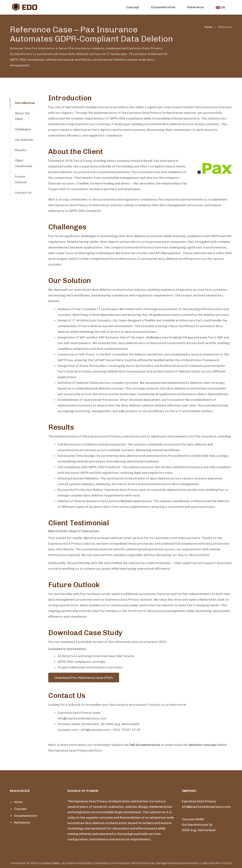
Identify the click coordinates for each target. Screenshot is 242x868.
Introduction (25, 103)
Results (21, 150)
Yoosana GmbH (193, 819)
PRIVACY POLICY (221, 863)
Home (209, 27)
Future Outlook (21, 179)
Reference (195, 7)
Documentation (163, 7)
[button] (221, 7)
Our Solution (24, 140)
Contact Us (23, 193)
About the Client (22, 116)
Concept (133, 7)
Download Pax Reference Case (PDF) (84, 678)
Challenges (23, 129)
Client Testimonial (24, 163)
